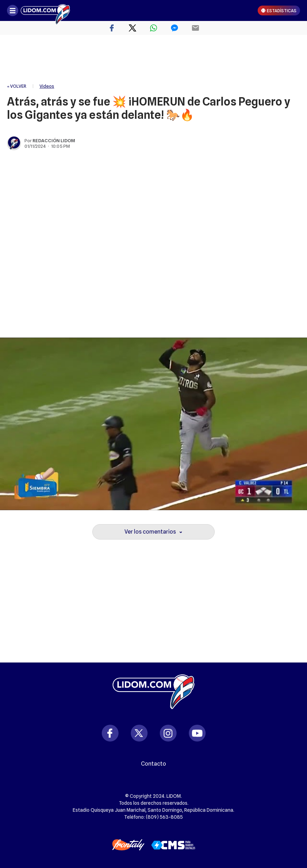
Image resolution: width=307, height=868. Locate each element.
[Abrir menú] (13, 10)
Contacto (153, 764)
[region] (153, 59)
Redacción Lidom (54, 140)
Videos (47, 86)
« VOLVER (17, 86)
